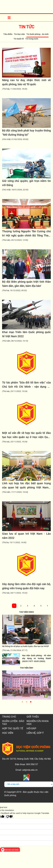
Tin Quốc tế (19, 39)
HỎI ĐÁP (31, 728)
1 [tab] (22, 703)
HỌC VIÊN (8, 733)
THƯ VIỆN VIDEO (27, 612)
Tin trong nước (32, 39)
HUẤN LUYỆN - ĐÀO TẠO (13, 723)
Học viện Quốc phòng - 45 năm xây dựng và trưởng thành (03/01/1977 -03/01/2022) (37, 658)
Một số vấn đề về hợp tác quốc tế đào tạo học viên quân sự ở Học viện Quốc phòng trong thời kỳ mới (26, 437)
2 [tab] (27, 703)
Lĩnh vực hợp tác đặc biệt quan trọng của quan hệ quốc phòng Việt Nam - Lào (26, 487)
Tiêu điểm (8, 34)
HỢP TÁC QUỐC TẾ (13, 728)
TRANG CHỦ (9, 717)
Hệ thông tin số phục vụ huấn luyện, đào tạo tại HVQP (26, 646)
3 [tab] (31, 703)
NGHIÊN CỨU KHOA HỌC (38, 723)
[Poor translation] (9, 816)
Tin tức (27, 27)
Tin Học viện (19, 34)
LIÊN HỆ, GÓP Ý (35, 733)
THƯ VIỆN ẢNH (27, 668)
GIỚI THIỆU (33, 717)
